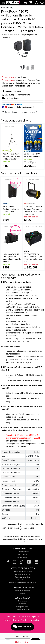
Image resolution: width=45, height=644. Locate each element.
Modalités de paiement (22, 590)
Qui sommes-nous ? (22, 552)
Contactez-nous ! (23, 627)
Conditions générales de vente (22, 571)
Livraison (22, 593)
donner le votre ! (28, 528)
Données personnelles (22, 574)
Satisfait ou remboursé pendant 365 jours (22, 583)
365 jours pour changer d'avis (17, 95)
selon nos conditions (10, 539)
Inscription (22, 604)
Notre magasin (22, 554)
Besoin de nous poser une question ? (19, 112)
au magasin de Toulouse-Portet (28, 80)
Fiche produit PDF (31, 35)
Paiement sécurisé (22, 580)
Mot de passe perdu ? (22, 607)
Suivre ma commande (22, 610)
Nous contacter (22, 601)
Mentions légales (22, 557)
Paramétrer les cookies (22, 577)
